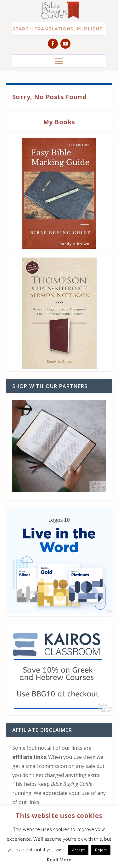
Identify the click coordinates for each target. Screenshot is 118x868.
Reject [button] (101, 850)
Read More (59, 860)
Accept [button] (78, 850)
